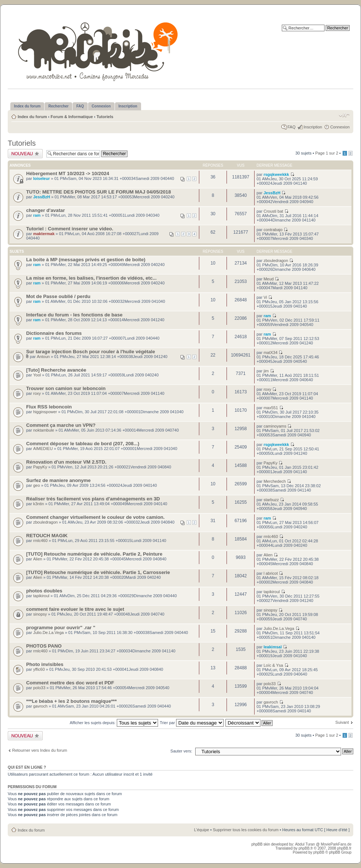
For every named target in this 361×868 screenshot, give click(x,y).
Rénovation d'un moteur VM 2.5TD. (66, 462)
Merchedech (275, 481)
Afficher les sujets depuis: (114, 723)
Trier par (192, 723)
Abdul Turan (306, 844)
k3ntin (38, 504)
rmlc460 (40, 541)
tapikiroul (41, 596)
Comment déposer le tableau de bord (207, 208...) (83, 444)
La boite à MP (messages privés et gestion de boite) (86, 260)
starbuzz (271, 500)
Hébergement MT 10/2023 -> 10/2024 (68, 173)
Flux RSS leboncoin (49, 407)
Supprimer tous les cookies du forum (246, 830)
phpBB (319, 852)
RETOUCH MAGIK (47, 536)
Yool (37, 375)
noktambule (44, 430)
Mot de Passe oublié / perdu (58, 296)
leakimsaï (273, 647)
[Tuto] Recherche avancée (56, 370)
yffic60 (39, 669)
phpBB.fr (306, 848)
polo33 (39, 688)
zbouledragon (276, 261)
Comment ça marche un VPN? (61, 425)
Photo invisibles (45, 664)
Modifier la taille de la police (344, 115)
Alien (38, 559)
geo (36, 485)
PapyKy (40, 467)
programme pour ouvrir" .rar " (61, 628)
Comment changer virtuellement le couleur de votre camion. (95, 517)
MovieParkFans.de (336, 844)
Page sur (327, 153)
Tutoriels (105, 117)
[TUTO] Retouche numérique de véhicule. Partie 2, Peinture (94, 554)
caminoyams (275, 426)
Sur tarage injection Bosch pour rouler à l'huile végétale (91, 352)
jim (266, 371)
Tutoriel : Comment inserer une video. (70, 229)
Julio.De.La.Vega (48, 633)
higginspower (45, 412)
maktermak (44, 234)
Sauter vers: (181, 751)
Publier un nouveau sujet (25, 154)
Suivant (342, 722)
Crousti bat (273, 211)
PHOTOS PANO (44, 646)
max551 (271, 408)
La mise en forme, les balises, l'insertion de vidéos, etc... (91, 278)
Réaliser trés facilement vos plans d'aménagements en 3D (93, 499)
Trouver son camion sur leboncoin (66, 388)
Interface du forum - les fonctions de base (74, 315)
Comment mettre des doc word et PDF (70, 683)
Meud (269, 279)
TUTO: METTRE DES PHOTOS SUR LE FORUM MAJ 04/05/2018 (99, 192)
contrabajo (273, 230)
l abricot (271, 573)
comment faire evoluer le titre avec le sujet (75, 609)
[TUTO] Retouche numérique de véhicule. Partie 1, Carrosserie (98, 572)
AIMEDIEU (43, 449)
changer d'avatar (45, 210)
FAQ (291, 127)
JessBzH (42, 197)
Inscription (313, 127)
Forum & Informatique (72, 117)
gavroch (40, 706)
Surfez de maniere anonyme (58, 480)
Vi (265, 297)
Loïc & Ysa (273, 665)
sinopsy (40, 614)
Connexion (340, 127)
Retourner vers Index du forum (40, 750)
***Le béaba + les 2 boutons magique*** (71, 701)
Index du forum (32, 117)
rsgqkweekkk (276, 174)
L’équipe (202, 830)
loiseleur (41, 178)
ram (37, 215)
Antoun (43, 357)
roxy (37, 393)
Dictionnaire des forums (54, 333)
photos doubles (44, 591)
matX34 (270, 352)
